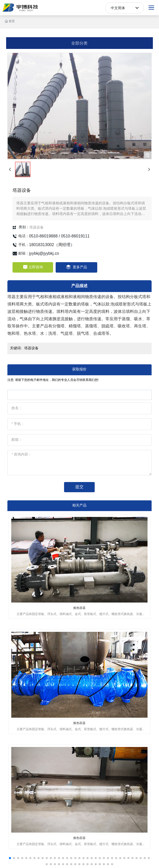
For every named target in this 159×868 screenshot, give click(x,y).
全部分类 (79, 43)
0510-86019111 (75, 236)
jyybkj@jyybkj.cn (44, 253)
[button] (10, 858)
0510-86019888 (43, 236)
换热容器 (79, 608)
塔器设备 (36, 227)
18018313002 (42, 245)
